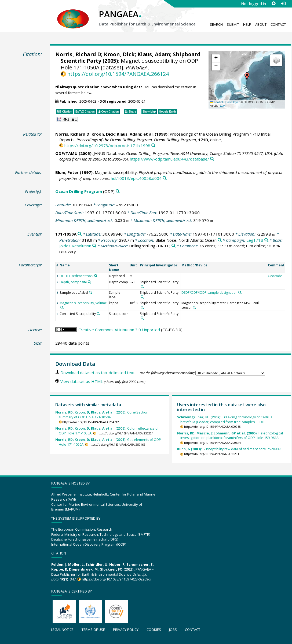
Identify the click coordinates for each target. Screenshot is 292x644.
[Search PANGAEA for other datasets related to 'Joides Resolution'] (94, 246)
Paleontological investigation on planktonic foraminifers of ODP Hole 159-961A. (230, 436)
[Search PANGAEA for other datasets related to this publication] (153, 146)
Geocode (275, 276)
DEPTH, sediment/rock (76, 276)
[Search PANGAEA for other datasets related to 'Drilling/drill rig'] (174, 246)
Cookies (154, 630)
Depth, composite (73, 282)
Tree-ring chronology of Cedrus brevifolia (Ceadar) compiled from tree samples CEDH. (225, 420)
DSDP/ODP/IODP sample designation (209, 293)
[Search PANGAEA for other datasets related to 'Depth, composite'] (89, 282)
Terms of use (93, 630)
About (261, 24)
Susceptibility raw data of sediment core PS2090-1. (230, 449)
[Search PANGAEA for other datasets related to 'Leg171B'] (266, 240)
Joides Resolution (75, 246)
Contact (278, 24)
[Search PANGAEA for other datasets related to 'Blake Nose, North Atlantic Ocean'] (220, 240)
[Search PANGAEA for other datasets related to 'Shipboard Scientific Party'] (142, 286)
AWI (223, 106)
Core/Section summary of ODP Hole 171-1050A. (102, 415)
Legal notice (62, 630)
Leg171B (255, 240)
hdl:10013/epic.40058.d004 (136, 178)
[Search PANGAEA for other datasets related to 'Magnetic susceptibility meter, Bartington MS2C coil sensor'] (194, 307)
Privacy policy (126, 630)
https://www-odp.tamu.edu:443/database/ (169, 159)
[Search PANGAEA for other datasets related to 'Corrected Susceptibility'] (98, 314)
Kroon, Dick (119, 54)
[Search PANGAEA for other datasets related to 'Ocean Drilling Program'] (118, 191)
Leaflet (216, 102)
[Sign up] (273, 3)
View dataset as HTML (82, 381)
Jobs (173, 630)
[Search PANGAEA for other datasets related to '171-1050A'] (80, 234)
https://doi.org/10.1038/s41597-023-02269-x (116, 579)
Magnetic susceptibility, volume (83, 303)
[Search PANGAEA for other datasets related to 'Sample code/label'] (90, 292)
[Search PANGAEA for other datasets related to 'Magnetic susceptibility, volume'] (62, 307)
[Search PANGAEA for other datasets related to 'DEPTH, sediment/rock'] (96, 276)
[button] (247, 77)
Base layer (233, 102)
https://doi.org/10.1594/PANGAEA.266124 (118, 74)
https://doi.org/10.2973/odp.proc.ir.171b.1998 (107, 146)
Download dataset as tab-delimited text (98, 373)
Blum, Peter (67, 172)
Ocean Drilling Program (79, 191)
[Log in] (283, 3)
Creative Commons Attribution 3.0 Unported (119, 330)
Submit (233, 24)
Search (216, 24)
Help (247, 24)
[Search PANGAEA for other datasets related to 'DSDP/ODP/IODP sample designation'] (240, 292)
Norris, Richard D (78, 54)
